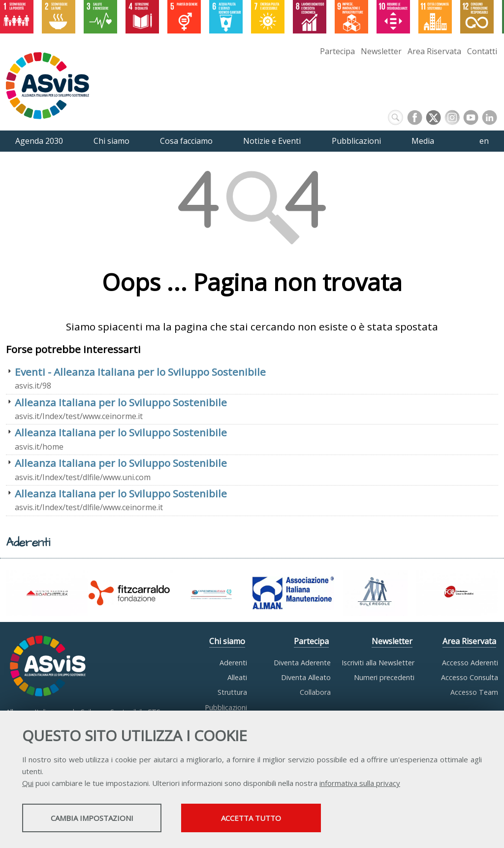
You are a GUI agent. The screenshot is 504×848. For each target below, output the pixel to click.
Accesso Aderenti (470, 663)
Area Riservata (434, 51)
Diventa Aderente (302, 663)
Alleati (237, 677)
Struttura (232, 692)
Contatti (482, 51)
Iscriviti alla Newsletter (378, 663)
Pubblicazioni (226, 707)
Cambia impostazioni (100, 819)
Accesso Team (474, 692)
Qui (28, 784)
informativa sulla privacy (360, 784)
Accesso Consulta (470, 677)
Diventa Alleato (306, 677)
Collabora (315, 692)
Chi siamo (227, 641)
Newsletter (381, 51)
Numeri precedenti (384, 677)
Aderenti (233, 663)
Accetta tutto (277, 819)
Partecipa (337, 51)
